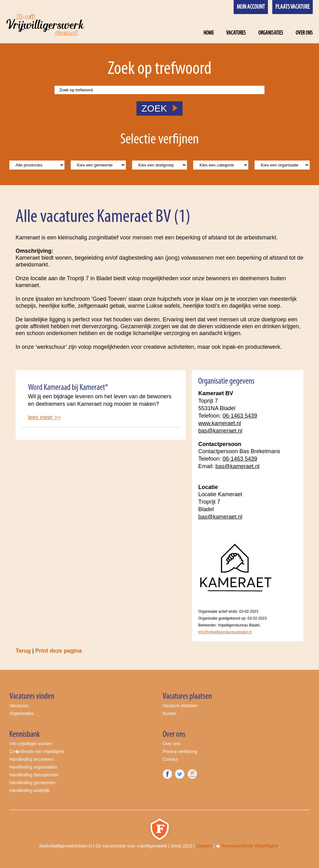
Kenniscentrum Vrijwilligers (250, 846)
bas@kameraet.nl (220, 431)
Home (209, 33)
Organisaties (271, 33)
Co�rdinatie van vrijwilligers (37, 751)
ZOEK (159, 108)
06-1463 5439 (240, 416)
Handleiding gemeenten (32, 783)
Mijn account (251, 7)
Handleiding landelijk (29, 790)
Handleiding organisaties (33, 767)
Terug (23, 651)
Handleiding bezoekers (31, 759)
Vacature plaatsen (180, 706)
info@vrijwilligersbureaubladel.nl (225, 632)
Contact (170, 759)
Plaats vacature (293, 7)
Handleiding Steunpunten (34, 775)
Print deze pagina (58, 651)
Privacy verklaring (180, 751)
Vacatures (236, 33)
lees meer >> (44, 417)
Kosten (169, 713)
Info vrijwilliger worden (31, 744)
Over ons (304, 33)
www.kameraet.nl (219, 423)
